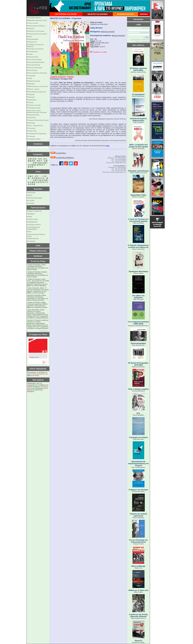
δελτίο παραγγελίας (39, 374)
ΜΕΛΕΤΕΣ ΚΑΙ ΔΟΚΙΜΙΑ (98, 14)
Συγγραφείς (38, 154)
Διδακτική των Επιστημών (36, 31)
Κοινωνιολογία (33, 70)
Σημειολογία (32, 118)
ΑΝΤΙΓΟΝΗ (32, 193)
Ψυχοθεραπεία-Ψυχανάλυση (37, 134)
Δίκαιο (30, 36)
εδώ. (108, 146)
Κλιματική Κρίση (33, 57)
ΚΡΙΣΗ (30, 195)
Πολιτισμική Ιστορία (34, 108)
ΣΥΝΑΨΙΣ (31, 203)
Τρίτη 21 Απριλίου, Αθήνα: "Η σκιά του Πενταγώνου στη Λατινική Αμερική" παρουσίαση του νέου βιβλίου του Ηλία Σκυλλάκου (38, 290)
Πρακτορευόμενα (38, 208)
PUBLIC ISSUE (33, 219)
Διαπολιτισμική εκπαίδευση (37, 26)
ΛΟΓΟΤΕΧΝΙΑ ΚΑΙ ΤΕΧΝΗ (66, 14)
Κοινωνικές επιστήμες (35, 60)
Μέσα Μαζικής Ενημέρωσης (37, 92)
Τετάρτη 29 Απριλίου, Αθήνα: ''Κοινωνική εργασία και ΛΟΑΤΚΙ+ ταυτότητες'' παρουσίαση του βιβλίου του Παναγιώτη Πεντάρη (37, 305)
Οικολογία (31, 94)
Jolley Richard (96, 28)
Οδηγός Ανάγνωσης (38, 251)
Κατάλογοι (38, 256)
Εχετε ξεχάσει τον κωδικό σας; (140, 40)
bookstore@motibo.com (118, 172)
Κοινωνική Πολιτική (34, 65)
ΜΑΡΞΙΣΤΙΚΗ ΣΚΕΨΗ (35, 198)
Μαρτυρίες (31, 84)
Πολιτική (31, 102)
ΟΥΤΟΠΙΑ (31, 201)
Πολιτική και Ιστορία (34, 105)
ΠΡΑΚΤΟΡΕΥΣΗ (33, 239)
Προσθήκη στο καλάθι (98, 52)
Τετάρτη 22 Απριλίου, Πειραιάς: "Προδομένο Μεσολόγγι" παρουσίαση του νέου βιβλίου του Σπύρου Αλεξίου (38, 274)
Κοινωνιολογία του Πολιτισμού (38, 73)
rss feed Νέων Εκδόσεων (65, 158)
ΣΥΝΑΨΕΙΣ (32, 241)
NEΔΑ (30, 217)
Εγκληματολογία (33, 39)
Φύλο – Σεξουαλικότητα (36, 126)
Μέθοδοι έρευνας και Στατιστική (38, 86)
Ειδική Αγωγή (32, 42)
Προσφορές (138, 19)
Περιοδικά (38, 189)
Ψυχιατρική (32, 128)
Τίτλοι (38, 172)
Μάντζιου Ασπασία (108, 32)
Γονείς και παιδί (33, 23)
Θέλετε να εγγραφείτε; (142, 42)
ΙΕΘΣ (30, 232)
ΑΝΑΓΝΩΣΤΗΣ (33, 222)
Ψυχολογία (32, 136)
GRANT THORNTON (35, 211)
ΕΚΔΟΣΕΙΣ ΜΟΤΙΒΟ (125, 14)
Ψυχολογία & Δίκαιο (34, 139)
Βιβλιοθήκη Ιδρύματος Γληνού (38, 20)
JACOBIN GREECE (34, 18)
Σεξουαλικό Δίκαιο (34, 115)
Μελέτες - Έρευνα (34, 89)
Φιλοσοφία (31, 123)
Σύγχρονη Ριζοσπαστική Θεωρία (38, 120)
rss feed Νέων (61, 153)
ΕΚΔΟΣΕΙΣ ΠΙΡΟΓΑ (34, 225)
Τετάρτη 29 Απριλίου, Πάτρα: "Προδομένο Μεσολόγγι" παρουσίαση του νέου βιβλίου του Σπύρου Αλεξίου (38, 267)
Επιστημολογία (33, 52)
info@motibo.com (120, 163)
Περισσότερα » (44, 331)
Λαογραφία (32, 76)
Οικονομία (31, 97)
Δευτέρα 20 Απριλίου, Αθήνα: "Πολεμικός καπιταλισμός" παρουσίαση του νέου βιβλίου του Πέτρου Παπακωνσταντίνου (38, 298)
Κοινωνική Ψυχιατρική (35, 68)
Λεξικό (30, 78)
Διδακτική (31, 28)
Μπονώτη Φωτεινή (118, 36)
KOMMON (31, 214)
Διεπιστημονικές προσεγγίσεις (38, 34)
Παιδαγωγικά (32, 100)
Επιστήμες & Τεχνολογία (36, 49)
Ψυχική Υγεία (32, 131)
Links (38, 246)
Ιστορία (30, 54)
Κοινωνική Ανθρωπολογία (36, 62)
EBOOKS (144, 14)
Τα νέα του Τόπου (38, 261)
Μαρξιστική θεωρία (34, 81)
